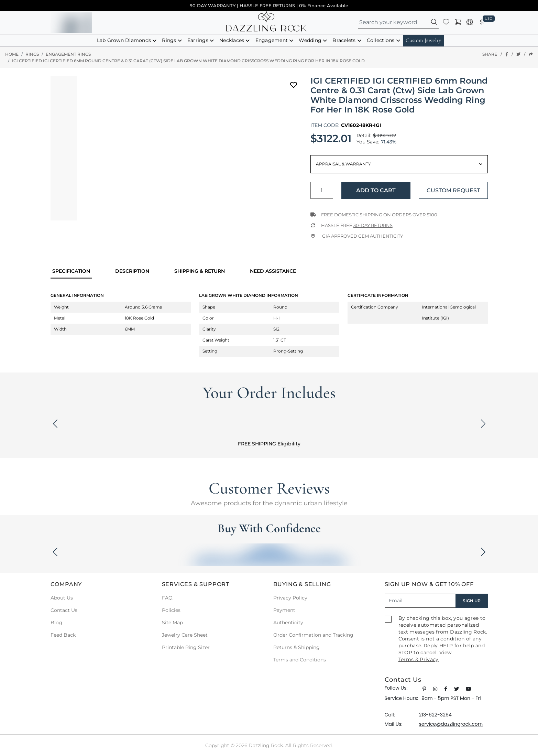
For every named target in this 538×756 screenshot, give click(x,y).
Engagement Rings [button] (68, 54)
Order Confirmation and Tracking (313, 635)
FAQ (167, 598)
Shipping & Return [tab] (200, 271)
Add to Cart (376, 190)
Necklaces (232, 40)
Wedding (310, 40)
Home (12, 54)
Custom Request (453, 190)
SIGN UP (472, 601)
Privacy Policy (290, 598)
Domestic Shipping (358, 215)
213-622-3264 (435, 715)
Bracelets (344, 40)
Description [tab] (132, 271)
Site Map (172, 623)
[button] (434, 23)
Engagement (272, 40)
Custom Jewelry (424, 40)
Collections (381, 40)
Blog (56, 623)
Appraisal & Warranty (343, 164)
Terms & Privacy (419, 659)
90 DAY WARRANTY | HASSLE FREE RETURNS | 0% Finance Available (269, 6)
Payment (284, 610)
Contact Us (64, 610)
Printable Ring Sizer (186, 647)
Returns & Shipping (297, 647)
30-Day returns (373, 225)
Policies (171, 610)
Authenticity (288, 623)
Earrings (198, 40)
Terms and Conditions (300, 660)
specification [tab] (71, 271)
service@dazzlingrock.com (451, 724)
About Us (62, 598)
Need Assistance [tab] (273, 271)
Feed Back (63, 635)
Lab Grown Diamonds (124, 40)
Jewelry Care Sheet (185, 635)
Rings (169, 40)
